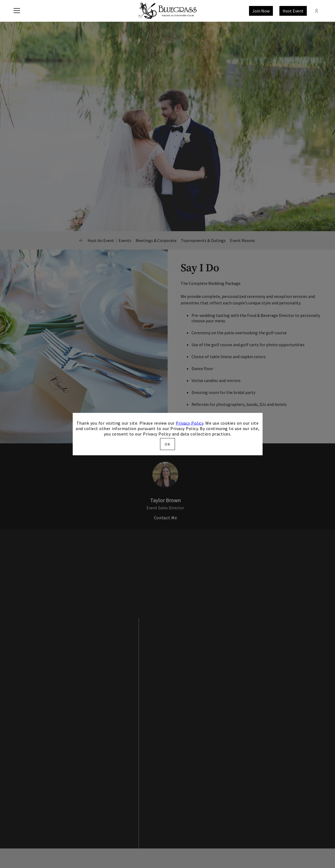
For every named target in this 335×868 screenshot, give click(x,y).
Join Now (261, 11)
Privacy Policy (189, 423)
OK (167, 444)
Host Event (293, 11)
